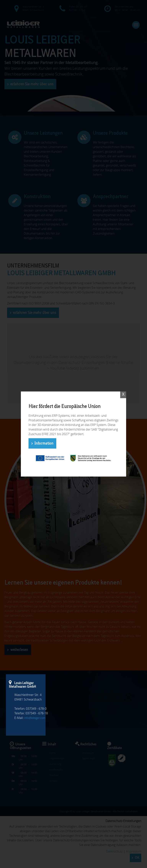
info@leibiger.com (35, 718)
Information (44, 444)
